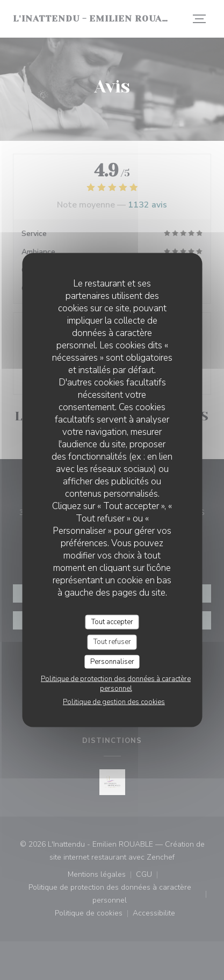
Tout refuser (112, 642)
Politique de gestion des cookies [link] (114, 702)
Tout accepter (112, 621)
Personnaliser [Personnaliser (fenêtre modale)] (112, 661)
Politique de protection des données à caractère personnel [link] (116, 684)
